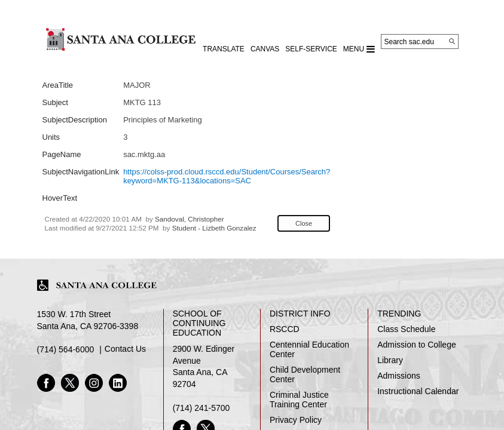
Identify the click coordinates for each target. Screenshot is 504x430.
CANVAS (265, 49)
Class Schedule (406, 329)
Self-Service (311, 49)
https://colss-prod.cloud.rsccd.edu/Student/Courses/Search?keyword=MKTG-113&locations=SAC (227, 176)
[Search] (452, 41)
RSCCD (285, 329)
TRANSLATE (224, 49)
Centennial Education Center (309, 349)
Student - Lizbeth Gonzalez (214, 228)
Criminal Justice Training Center (299, 400)
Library (390, 360)
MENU (359, 49)
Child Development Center (305, 374)
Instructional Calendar (418, 391)
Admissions (399, 376)
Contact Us (125, 349)
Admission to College (417, 345)
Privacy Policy (296, 420)
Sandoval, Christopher (190, 219)
